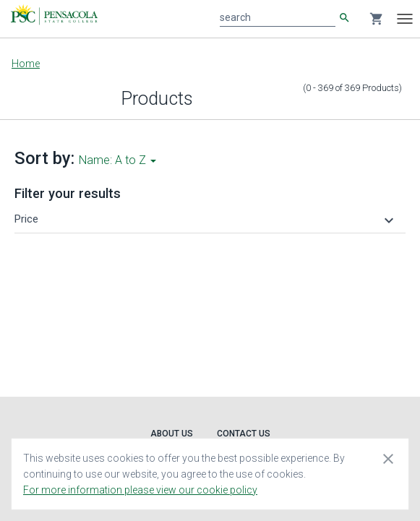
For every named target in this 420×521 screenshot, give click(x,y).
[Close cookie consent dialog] (388, 458)
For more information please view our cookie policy (140, 490)
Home (26, 64)
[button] (206, 219)
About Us (172, 434)
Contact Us (244, 434)
